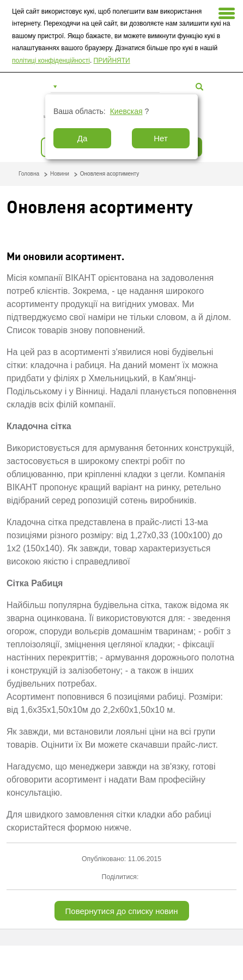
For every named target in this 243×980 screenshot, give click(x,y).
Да (83, 138)
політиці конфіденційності (51, 61)
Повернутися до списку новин (122, 911)
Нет (161, 138)
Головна (29, 174)
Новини (60, 174)
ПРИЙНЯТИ (112, 61)
